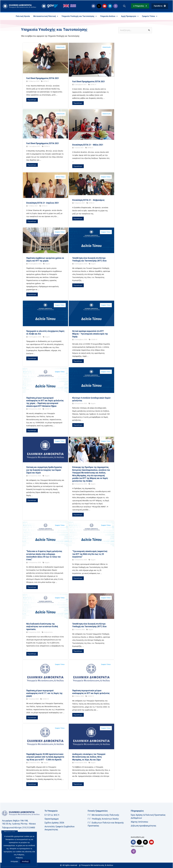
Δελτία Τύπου (60, 177)
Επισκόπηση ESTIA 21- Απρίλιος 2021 (43, 203)
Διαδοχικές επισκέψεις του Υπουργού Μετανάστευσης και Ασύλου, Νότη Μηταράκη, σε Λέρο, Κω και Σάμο (89, 757)
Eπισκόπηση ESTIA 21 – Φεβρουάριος (88, 200)
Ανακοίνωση (61, 47)
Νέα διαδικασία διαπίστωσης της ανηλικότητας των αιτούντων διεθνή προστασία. (42, 626)
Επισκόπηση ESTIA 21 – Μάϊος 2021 (88, 145)
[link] (151, 851)
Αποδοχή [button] (25, 861)
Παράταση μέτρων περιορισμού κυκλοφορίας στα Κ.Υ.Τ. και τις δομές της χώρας (44, 693)
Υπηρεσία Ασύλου (109, 16)
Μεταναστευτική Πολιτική (46, 16)
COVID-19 (94, 340)
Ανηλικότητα (48, 632)
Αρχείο (48, 264)
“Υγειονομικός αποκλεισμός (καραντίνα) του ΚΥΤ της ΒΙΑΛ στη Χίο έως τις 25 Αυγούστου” (90, 554)
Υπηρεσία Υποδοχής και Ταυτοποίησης (79, 16)
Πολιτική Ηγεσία (23, 16)
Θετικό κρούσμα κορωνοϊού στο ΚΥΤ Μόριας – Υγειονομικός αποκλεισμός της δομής (90, 334)
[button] (124, 6)
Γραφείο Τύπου (150, 16)
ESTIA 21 (46, 81)
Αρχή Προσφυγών (130, 16)
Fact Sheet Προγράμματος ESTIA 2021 (43, 78)
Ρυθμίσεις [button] (19, 858)
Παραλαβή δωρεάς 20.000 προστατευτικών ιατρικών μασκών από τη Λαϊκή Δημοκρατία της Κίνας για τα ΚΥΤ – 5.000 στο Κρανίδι (45, 757)
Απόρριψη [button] (14, 861)
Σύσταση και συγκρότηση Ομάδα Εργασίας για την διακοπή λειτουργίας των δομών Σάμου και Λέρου (44, 470)
